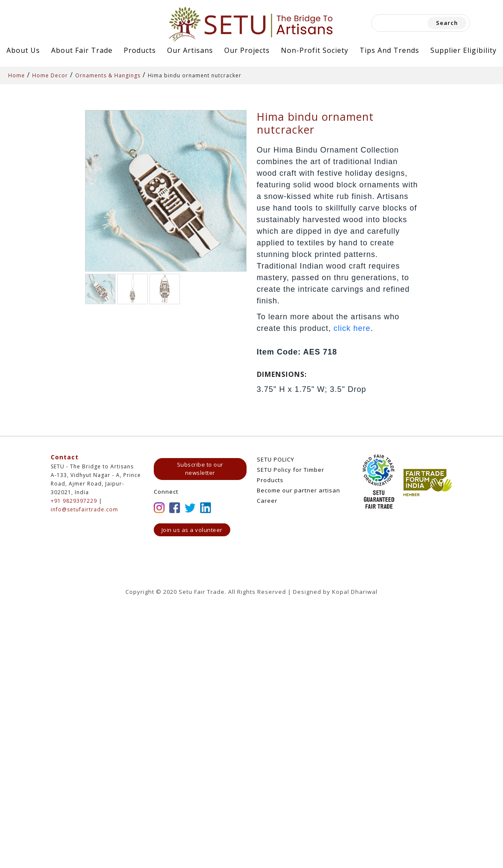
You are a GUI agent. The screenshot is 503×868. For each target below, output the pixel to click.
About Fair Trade (82, 50)
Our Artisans (190, 50)
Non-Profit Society (315, 50)
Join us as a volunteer (192, 530)
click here (352, 328)
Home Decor (50, 75)
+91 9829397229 (74, 501)
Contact (65, 457)
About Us (23, 50)
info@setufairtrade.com (84, 509)
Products (140, 50)
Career (267, 501)
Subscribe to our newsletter (200, 469)
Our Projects (247, 50)
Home (17, 75)
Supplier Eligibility (463, 50)
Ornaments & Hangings (108, 75)
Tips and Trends (389, 50)
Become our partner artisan (299, 490)
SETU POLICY (276, 459)
